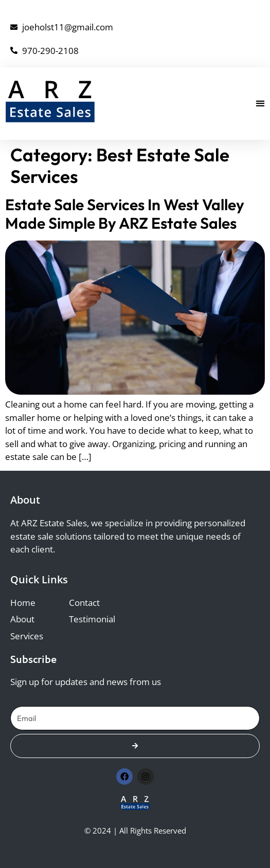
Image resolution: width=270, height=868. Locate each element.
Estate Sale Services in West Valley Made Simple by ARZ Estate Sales (125, 214)
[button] (260, 104)
